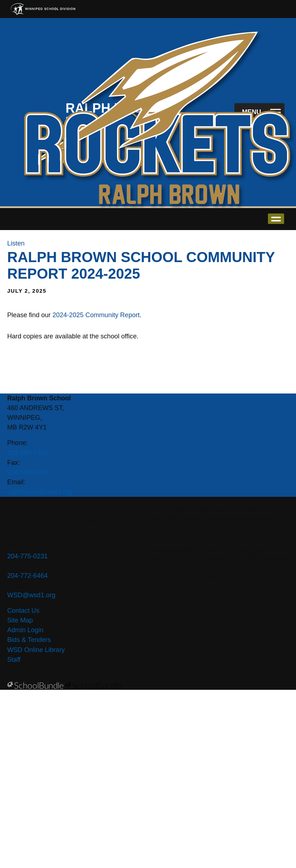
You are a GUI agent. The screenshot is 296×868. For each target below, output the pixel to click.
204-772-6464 (28, 576)
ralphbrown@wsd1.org (40, 492)
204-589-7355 (28, 453)
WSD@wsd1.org (31, 595)
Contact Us (23, 611)
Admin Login (25, 630)
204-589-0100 (28, 472)
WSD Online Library (36, 650)
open (276, 219)
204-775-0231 (28, 556)
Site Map (20, 620)
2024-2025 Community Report (96, 315)
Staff (14, 660)
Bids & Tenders (29, 640)
